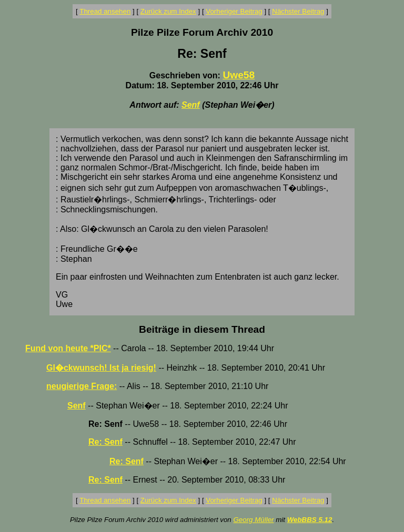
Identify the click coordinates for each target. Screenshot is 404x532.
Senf (191, 105)
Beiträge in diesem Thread (202, 329)
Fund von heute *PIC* (68, 348)
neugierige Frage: (82, 386)
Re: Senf (105, 442)
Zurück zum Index (168, 11)
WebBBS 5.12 (310, 520)
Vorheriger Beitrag (234, 11)
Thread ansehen (105, 11)
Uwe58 (239, 75)
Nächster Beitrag (298, 11)
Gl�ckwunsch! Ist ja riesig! (101, 368)
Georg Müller (253, 520)
